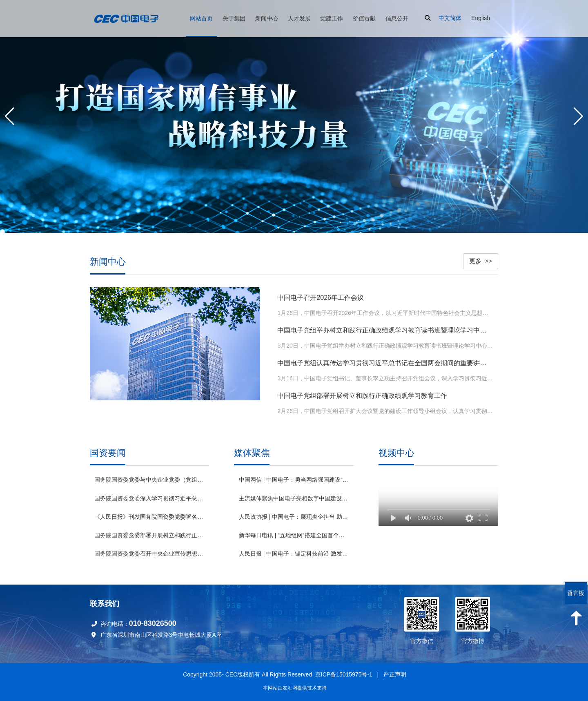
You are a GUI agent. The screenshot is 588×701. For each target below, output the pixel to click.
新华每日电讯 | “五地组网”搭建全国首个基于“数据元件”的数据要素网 (294, 533)
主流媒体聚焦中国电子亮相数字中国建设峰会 (294, 496)
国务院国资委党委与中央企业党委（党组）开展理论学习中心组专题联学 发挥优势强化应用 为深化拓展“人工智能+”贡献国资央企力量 (149, 480)
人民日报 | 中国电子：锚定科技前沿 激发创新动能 (294, 551)
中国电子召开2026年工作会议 (321, 298)
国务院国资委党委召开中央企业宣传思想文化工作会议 (149, 554)
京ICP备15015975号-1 (344, 674)
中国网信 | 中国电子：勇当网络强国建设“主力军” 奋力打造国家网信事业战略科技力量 (294, 478)
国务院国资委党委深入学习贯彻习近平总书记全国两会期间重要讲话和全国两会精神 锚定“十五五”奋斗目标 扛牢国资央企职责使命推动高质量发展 (149, 498)
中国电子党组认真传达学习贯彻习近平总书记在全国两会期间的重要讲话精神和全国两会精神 (385, 363)
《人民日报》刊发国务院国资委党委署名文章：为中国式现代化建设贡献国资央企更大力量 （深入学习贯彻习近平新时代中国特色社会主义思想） (149, 517)
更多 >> (481, 261)
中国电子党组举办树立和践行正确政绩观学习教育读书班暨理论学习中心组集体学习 (385, 330)
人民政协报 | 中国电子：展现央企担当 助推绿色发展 (294, 515)
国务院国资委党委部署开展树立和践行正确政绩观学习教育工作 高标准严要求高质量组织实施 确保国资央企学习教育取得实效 (149, 535)
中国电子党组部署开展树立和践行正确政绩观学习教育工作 (362, 396)
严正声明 (395, 674)
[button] (578, 116)
